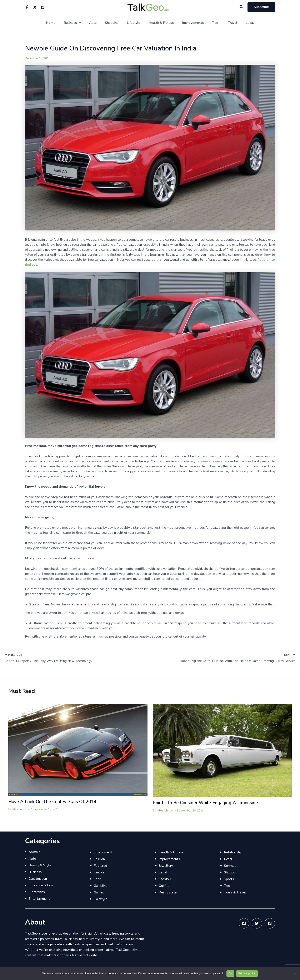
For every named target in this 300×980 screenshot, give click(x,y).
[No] (295, 974)
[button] (241, 7)
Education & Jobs (41, 885)
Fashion (99, 859)
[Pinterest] (43, 7)
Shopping (114, 23)
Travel (227, 23)
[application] (85, 23)
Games (99, 892)
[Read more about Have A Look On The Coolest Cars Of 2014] (78, 750)
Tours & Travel (235, 892)
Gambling (101, 886)
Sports (229, 879)
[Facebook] (27, 7)
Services (230, 866)
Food (97, 879)
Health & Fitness (160, 23)
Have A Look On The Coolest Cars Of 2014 (54, 802)
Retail (228, 859)
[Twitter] (35, 7)
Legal (242, 23)
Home (58, 23)
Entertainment (39, 899)
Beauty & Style (40, 865)
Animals (34, 852)
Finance (99, 872)
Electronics (37, 892)
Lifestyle (134, 23)
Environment (103, 852)
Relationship (233, 852)
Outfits (164, 886)
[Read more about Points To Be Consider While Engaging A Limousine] (222, 750)
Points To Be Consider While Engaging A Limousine (208, 803)
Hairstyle (101, 899)
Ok (230, 973)
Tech (212, 23)
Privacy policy (247, 973)
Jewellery (166, 866)
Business (78, 23)
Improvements (190, 23)
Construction (38, 879)
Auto (97, 23)
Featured (100, 866)
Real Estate (168, 892)
